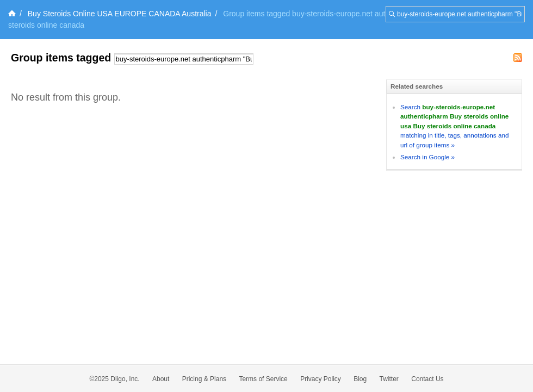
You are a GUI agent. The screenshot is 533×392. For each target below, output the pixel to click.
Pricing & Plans (204, 379)
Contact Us (427, 379)
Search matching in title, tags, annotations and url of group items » (454, 126)
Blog (360, 379)
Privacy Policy (321, 379)
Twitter (389, 379)
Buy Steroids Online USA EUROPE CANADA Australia (120, 14)
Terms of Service (263, 379)
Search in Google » (427, 157)
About (161, 379)
